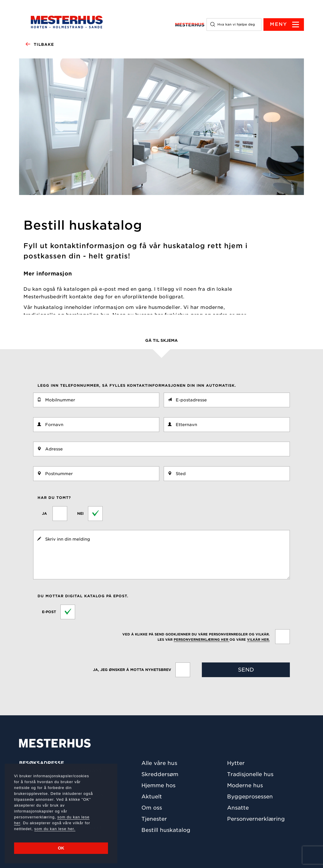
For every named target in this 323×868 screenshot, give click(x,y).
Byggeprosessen (250, 796)
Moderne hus (245, 785)
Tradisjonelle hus (250, 774)
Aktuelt (152, 796)
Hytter (236, 763)
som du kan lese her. (55, 829)
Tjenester (154, 819)
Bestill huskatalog (166, 830)
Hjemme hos (158, 785)
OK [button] (61, 848)
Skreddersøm (160, 774)
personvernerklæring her (202, 640)
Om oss (152, 808)
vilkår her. (258, 640)
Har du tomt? (54, 498)
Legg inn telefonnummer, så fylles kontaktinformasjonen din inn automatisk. (137, 385)
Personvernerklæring (256, 819)
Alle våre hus (159, 763)
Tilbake (39, 45)
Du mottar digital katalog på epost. (83, 596)
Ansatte (238, 808)
